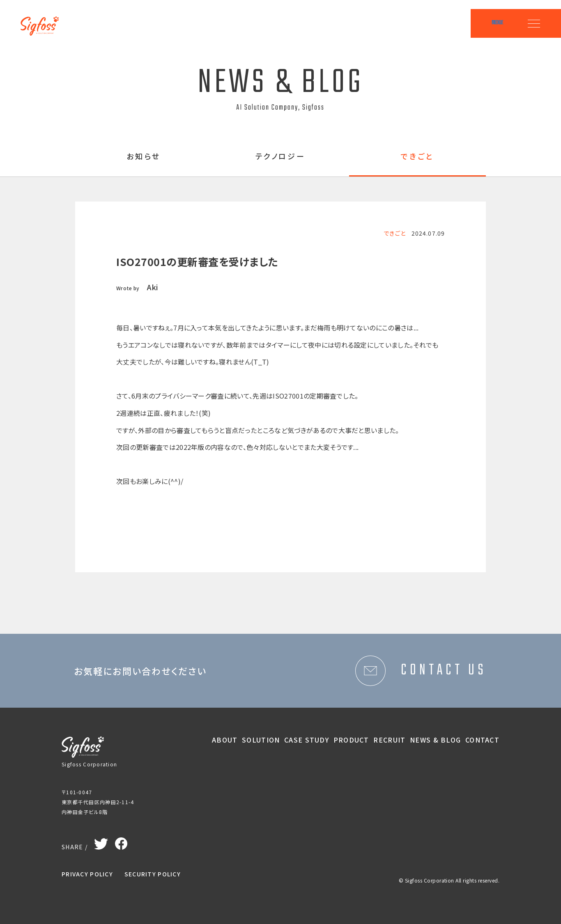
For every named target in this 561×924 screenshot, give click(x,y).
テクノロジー (281, 157)
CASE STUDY (307, 740)
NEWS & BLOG (435, 740)
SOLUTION (261, 740)
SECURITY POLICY (153, 874)
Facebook (121, 841)
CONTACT (482, 740)
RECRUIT (389, 740)
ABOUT (225, 740)
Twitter (101, 842)
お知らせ (144, 157)
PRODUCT (351, 740)
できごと (417, 157)
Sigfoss (44, 21)
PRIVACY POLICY (87, 874)
